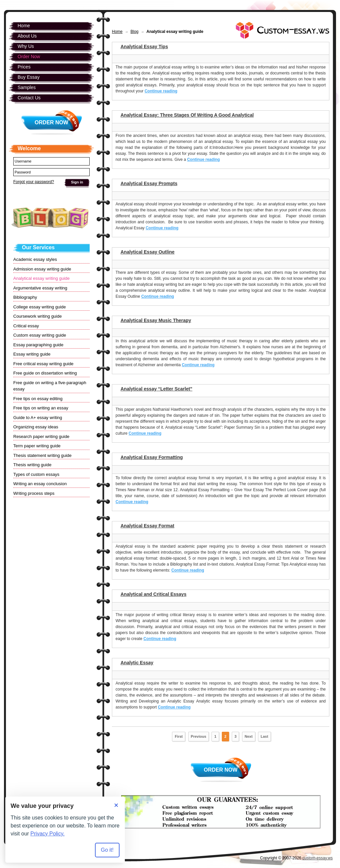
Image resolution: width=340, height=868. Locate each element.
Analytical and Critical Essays (153, 594)
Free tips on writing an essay (41, 408)
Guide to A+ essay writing (38, 418)
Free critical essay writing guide (43, 364)
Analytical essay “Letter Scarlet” (156, 389)
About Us (27, 36)
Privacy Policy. (48, 834)
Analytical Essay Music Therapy (156, 320)
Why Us (26, 46)
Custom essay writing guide (40, 335)
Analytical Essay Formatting (152, 457)
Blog (134, 32)
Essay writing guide (32, 354)
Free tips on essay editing (38, 399)
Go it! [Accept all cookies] (107, 850)
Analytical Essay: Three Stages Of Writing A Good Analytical (187, 115)
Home (117, 32)
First (179, 736)
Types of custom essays (36, 474)
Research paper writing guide (41, 436)
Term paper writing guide (37, 446)
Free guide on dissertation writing (45, 373)
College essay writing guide (40, 307)
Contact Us (29, 98)
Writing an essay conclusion (40, 484)
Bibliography (25, 297)
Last (264, 736)
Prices (24, 67)
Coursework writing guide (38, 316)
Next (249, 736)
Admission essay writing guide (42, 269)
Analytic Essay (137, 663)
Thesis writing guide (32, 465)
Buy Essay (29, 77)
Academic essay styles (35, 259)
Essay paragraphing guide (38, 345)
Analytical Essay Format (147, 526)
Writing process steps (34, 493)
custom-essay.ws (318, 858)
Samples (27, 87)
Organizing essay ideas (36, 427)
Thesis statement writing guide (42, 455)
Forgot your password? (34, 182)
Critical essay (26, 326)
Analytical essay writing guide (42, 278)
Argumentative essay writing (40, 288)
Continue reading (161, 91)
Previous (199, 736)
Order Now (221, 770)
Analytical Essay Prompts (149, 183)
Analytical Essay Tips (144, 47)
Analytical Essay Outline (148, 252)
